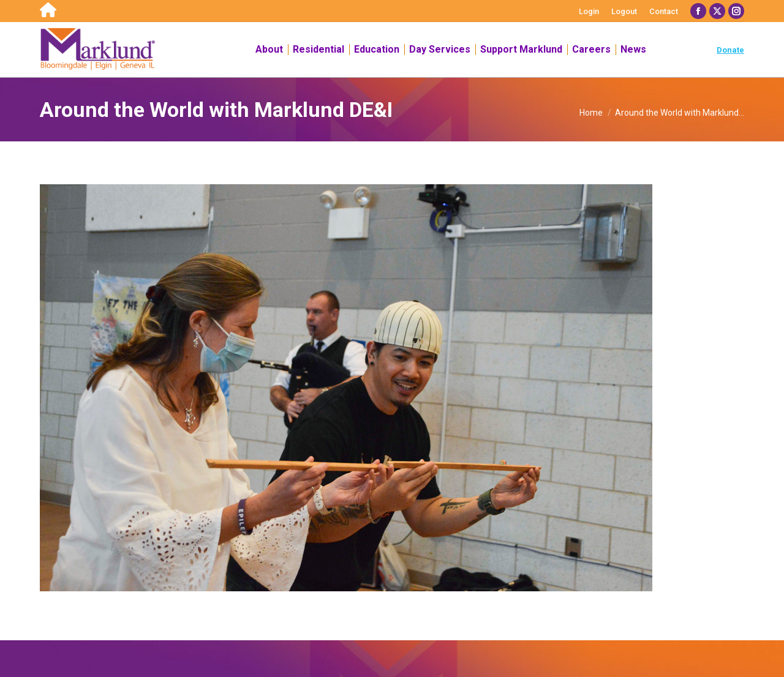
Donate (730, 50)
